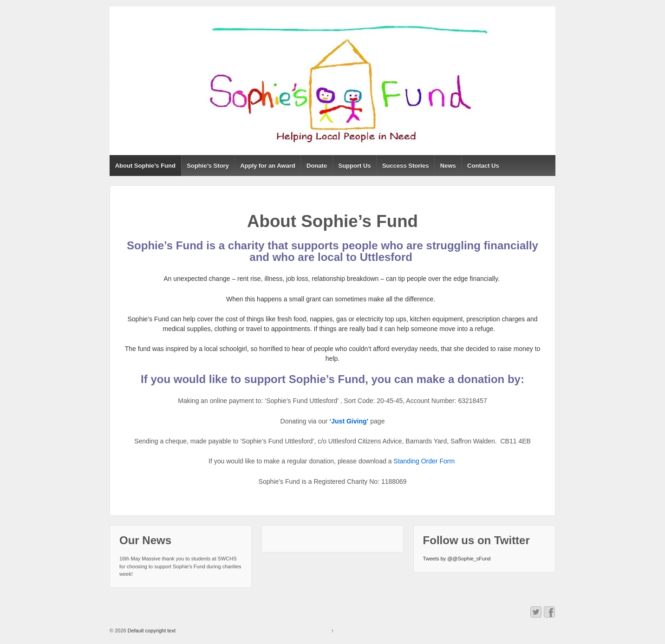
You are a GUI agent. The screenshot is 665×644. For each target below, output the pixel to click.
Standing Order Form (425, 461)
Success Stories (405, 166)
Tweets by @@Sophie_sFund (457, 559)
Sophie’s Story (208, 166)
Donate (317, 166)
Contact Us (483, 166)
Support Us (355, 166)
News (448, 166)
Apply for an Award (267, 166)
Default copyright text (151, 631)
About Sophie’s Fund (145, 166)
